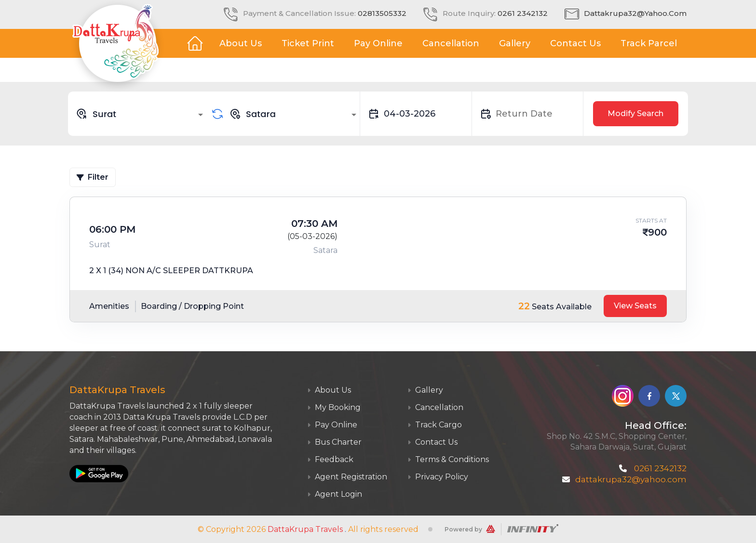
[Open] (201, 115)
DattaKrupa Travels (305, 529)
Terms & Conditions (448, 459)
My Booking (334, 407)
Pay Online (378, 43)
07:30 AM (314, 224)
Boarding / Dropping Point (192, 306)
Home (195, 43)
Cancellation (451, 43)
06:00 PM (112, 229)
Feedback (330, 459)
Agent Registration (347, 477)
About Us (241, 43)
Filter (93, 177)
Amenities (109, 306)
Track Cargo (435, 425)
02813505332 (382, 13)
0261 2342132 (523, 13)
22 (524, 306)
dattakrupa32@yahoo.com (635, 13)
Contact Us (575, 43)
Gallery (515, 43)
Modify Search (635, 113)
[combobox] (141, 114)
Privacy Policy (438, 477)
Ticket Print (308, 43)
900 (657, 232)
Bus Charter (334, 442)
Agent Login (335, 494)
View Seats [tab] (635, 306)
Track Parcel (649, 43)
